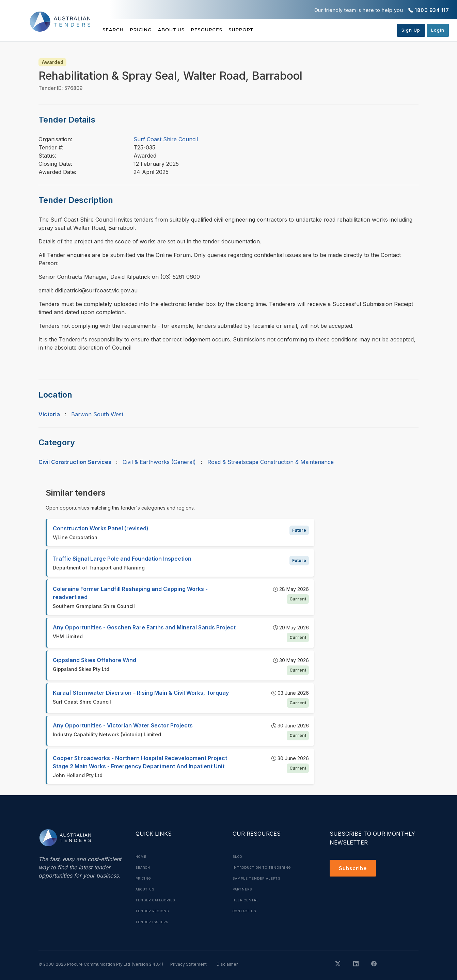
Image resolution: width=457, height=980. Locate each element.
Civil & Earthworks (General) (159, 462)
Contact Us (246, 911)
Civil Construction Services (75, 462)
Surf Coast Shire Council (166, 139)
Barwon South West (97, 414)
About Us (187, 30)
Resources (230, 30)
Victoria (49, 414)
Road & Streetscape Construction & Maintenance (271, 462)
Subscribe (354, 869)
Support (273, 30)
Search (114, 30)
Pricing (149, 30)
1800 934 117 (432, 10)
